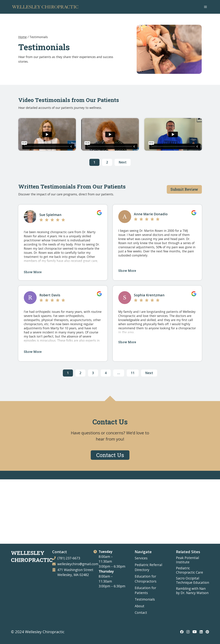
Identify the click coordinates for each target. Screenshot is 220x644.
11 (133, 373)
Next (123, 162)
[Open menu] (205, 7)
